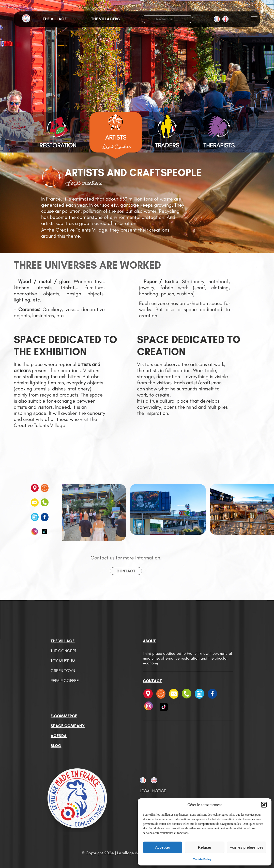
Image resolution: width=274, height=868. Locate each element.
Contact (126, 571)
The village (55, 19)
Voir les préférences (247, 847)
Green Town (63, 671)
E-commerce (64, 716)
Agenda (59, 736)
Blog (56, 746)
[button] (264, 805)
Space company (68, 726)
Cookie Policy (202, 859)
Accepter (163, 847)
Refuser (205, 847)
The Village (63, 641)
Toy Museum (63, 661)
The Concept (63, 651)
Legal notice (153, 791)
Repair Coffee (65, 681)
